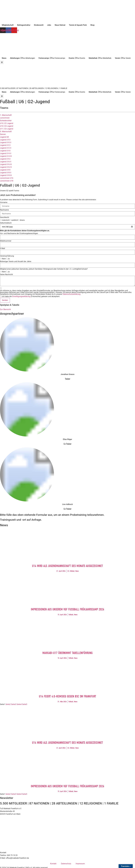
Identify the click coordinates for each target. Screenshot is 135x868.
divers (22, 220)
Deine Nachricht (6, 274)
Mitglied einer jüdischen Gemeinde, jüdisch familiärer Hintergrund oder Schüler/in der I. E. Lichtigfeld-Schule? (44, 269)
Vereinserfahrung (7, 256)
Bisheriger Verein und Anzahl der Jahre (16, 261)
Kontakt (53, 864)
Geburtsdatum (6, 223)
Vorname (4, 202)
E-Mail (3, 248)
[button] (2, 62)
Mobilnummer (6, 241)
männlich (6, 220)
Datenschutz (66, 864)
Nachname (4, 210)
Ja (9, 259)
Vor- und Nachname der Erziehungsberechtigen (19, 233)
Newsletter (7, 798)
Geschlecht (5, 217)
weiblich (15, 220)
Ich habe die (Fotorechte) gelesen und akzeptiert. (31, 296)
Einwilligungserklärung (21, 296)
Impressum (80, 864)
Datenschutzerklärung (72, 294)
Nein (4, 259)
